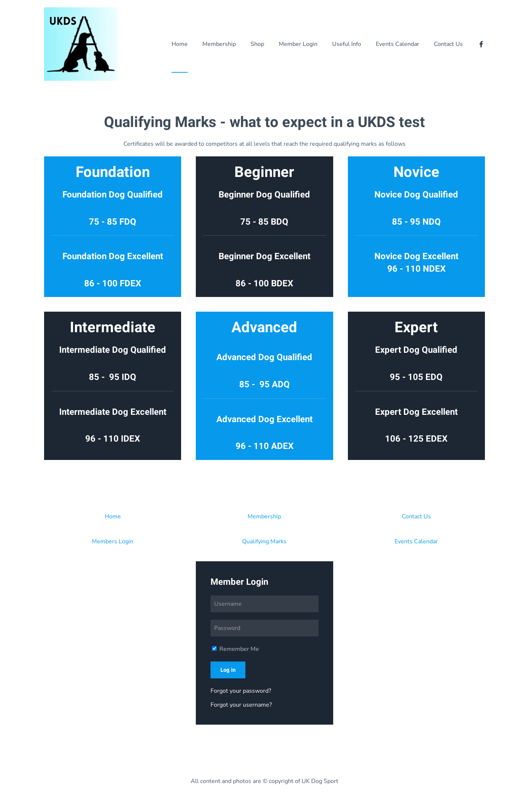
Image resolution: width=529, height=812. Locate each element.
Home (113, 516)
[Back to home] (81, 44)
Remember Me (235, 649)
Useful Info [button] (347, 44)
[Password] (264, 628)
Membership (219, 44)
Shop (257, 44)
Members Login (113, 541)
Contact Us (416, 516)
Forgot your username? (241, 705)
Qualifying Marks (264, 541)
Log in (228, 670)
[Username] (264, 604)
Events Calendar (397, 44)
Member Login (298, 44)
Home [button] (180, 44)
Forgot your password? (241, 691)
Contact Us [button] (448, 44)
